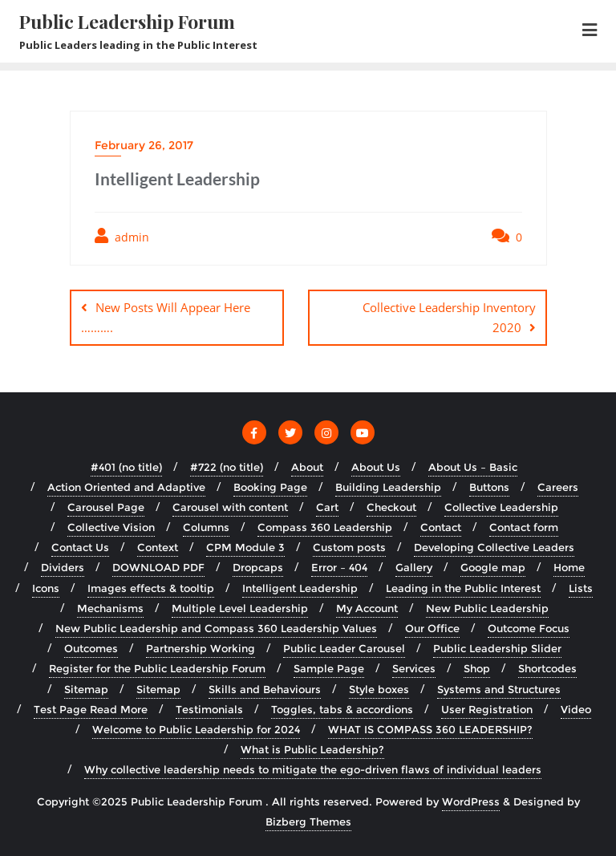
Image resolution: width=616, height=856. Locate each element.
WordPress (471, 801)
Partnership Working (201, 648)
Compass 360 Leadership (325, 527)
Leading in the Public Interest (463, 588)
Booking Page (270, 487)
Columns (206, 527)
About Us (376, 467)
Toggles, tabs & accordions (342, 709)
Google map (493, 567)
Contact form (524, 527)
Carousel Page (106, 507)
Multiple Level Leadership (240, 608)
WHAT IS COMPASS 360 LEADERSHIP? (430, 729)
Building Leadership (388, 487)
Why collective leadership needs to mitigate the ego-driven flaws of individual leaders (313, 769)
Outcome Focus (529, 628)
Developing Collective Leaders (494, 547)
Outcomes (91, 648)
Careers (558, 487)
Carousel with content (230, 507)
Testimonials (209, 709)
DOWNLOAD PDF (158, 567)
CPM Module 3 (245, 547)
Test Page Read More (91, 709)
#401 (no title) (126, 467)
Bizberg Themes (308, 822)
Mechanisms (110, 608)
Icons (46, 588)
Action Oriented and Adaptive (126, 487)
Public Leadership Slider (497, 648)
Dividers (63, 567)
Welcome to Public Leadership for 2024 (196, 729)
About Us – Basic (473, 467)
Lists (581, 588)
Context (158, 547)
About (307, 467)
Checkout (391, 507)
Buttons (489, 487)
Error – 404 (339, 567)
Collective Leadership (501, 507)
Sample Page (329, 668)
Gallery (414, 567)
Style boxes (379, 689)
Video (576, 709)
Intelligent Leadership (300, 588)
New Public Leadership (487, 608)
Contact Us (80, 547)
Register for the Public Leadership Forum (157, 668)
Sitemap (86, 689)
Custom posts (349, 547)
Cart (327, 507)
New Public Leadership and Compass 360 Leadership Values (216, 628)
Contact (441, 527)
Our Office (432, 628)
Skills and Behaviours (265, 689)
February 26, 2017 (144, 145)
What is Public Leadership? (312, 749)
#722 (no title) (227, 467)
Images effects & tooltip (151, 588)
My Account (367, 608)
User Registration (487, 709)
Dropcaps (258, 567)
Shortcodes (547, 668)
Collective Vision (111, 527)
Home (569, 567)
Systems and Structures (499, 689)
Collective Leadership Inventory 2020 (449, 317)
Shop (477, 668)
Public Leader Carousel (344, 648)
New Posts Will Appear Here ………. (166, 317)
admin (122, 236)
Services (414, 668)
